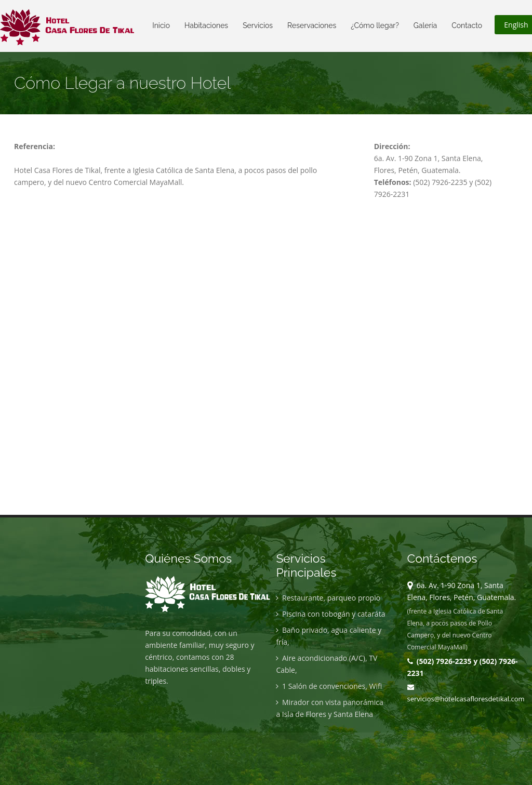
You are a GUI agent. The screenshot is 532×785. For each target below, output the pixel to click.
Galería (425, 25)
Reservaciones (312, 25)
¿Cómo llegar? (375, 25)
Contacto (467, 25)
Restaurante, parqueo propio (328, 598)
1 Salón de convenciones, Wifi (329, 686)
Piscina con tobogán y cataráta (330, 614)
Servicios (258, 25)
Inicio (161, 25)
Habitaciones (206, 25)
